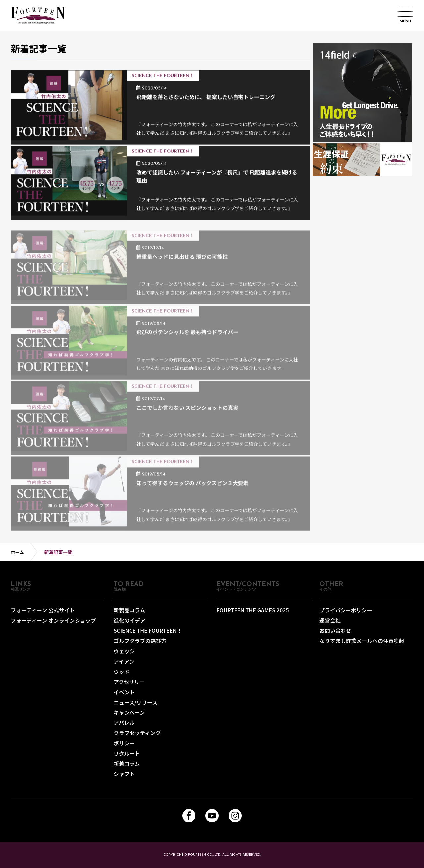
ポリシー (124, 743)
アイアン (124, 664)
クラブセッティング (137, 733)
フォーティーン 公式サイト (43, 615)
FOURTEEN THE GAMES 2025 (252, 615)
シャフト (124, 773)
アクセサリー (129, 684)
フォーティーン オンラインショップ (53, 625)
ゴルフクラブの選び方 (140, 644)
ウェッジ (124, 654)
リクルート (127, 753)
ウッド (122, 674)
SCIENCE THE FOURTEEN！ (148, 634)
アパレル (124, 723)
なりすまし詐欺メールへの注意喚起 (362, 644)
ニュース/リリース (136, 704)
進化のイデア (130, 625)
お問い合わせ (335, 634)
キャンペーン (129, 714)
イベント (124, 694)
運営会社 (330, 625)
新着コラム (127, 763)
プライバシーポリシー (346, 615)
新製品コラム (130, 615)
